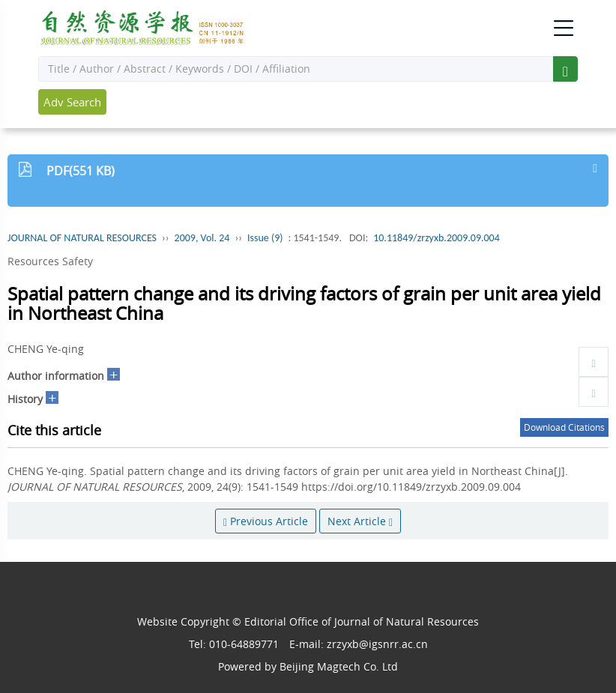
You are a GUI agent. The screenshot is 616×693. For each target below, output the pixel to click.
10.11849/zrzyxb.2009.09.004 (437, 238)
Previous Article (266, 521)
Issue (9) (265, 238)
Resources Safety (50, 261)
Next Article (360, 521)
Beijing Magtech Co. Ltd (339, 666)
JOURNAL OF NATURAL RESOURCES (82, 238)
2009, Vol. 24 (202, 238)
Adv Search (72, 102)
